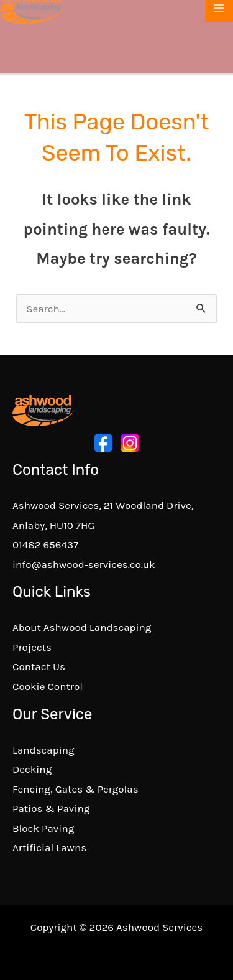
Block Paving (43, 828)
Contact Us (39, 666)
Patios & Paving (51, 808)
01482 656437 (45, 544)
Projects (32, 647)
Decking (32, 769)
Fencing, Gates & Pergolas (75, 789)
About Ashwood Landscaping (82, 627)
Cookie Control (48, 686)
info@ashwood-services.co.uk (84, 564)
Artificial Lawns (49, 847)
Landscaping (43, 750)
